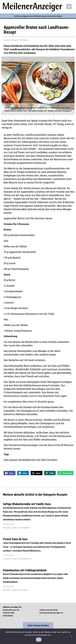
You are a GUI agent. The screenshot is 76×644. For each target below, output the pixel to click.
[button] (69, 7)
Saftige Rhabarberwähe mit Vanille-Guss (27, 504)
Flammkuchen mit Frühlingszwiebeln (25, 570)
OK (39, 640)
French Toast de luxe (15, 539)
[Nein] (71, 636)
